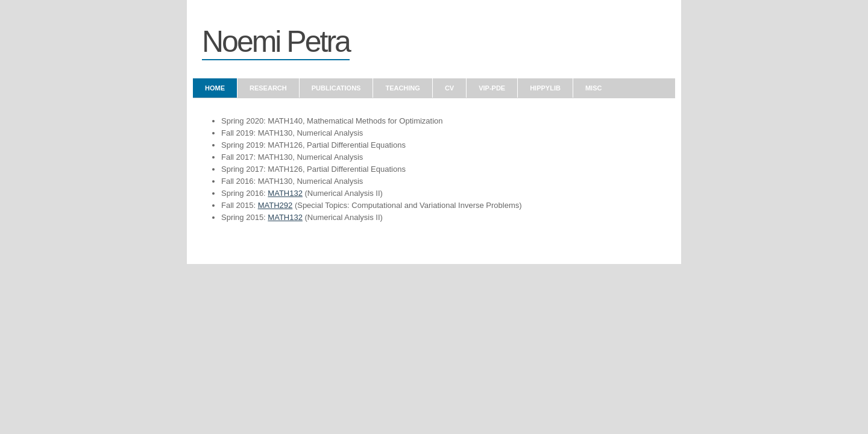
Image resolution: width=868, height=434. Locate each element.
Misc (594, 88)
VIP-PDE (492, 88)
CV (449, 88)
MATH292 (275, 205)
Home (215, 88)
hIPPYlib (545, 88)
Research (268, 88)
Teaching (402, 88)
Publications (336, 88)
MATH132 (285, 193)
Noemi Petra (276, 42)
